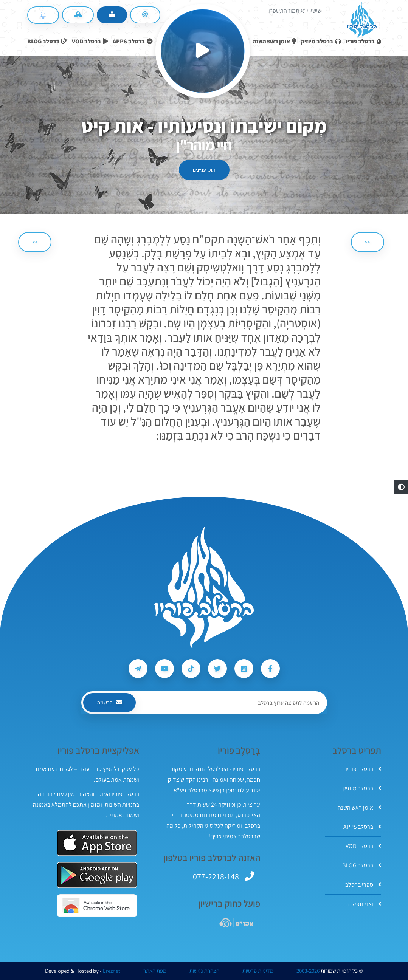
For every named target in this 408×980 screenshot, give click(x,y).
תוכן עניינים (204, 170)
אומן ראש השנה (359, 807)
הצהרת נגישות (204, 971)
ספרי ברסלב (363, 885)
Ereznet (112, 971)
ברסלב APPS (362, 827)
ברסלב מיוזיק (362, 788)
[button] (401, 487)
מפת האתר (155, 971)
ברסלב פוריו (363, 769)
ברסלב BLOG (362, 865)
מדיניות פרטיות (258, 971)
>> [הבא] (35, 242)
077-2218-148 (216, 876)
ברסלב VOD (363, 846)
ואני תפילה (365, 904)
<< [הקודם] (368, 242)
